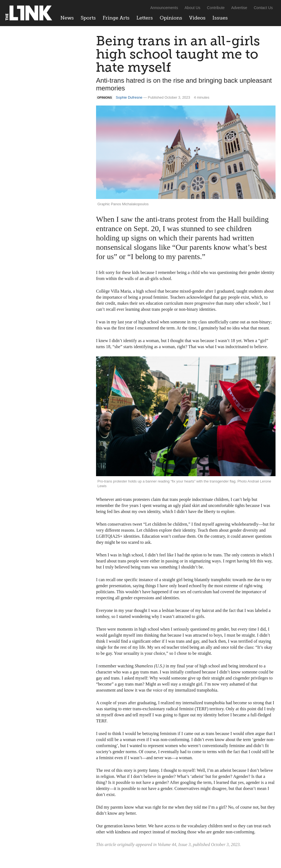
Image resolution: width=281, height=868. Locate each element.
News (67, 18)
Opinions (171, 18)
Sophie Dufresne (129, 97)
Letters (145, 18)
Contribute (216, 8)
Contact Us (263, 8)
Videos (197, 18)
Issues (220, 18)
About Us (193, 8)
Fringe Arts (116, 18)
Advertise (239, 8)
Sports (88, 18)
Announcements (164, 8)
